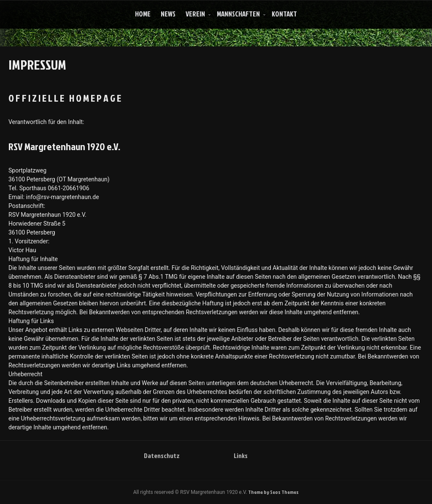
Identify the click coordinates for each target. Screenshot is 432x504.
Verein (195, 14)
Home (143, 14)
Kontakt (284, 14)
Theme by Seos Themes (273, 492)
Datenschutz (162, 455)
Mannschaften (238, 14)
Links (241, 455)
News (168, 14)
